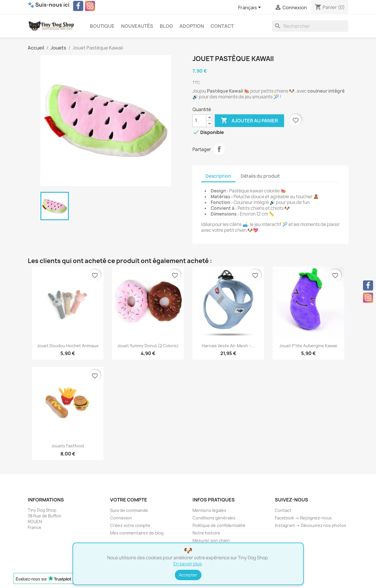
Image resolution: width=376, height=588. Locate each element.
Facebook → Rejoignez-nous (303, 518)
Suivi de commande (129, 510)
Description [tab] (218, 176)
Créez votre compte (130, 525)
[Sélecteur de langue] (251, 8)
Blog (166, 26)
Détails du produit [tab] (260, 176)
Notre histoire (206, 533)
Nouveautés (137, 26)
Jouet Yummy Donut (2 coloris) (148, 346)
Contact (222, 26)
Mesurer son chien (211, 540)
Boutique (102, 26)
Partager (219, 149)
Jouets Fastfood (68, 446)
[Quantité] (199, 121)
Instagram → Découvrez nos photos (311, 525)
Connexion (121, 518)
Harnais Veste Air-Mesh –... (228, 346)
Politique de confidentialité (219, 525)
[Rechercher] (310, 26)
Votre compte (129, 500)
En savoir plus (188, 564)
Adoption (192, 26)
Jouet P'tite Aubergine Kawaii (308, 346)
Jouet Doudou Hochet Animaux (68, 346)
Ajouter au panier (249, 121)
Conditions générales (214, 518)
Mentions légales (209, 510)
